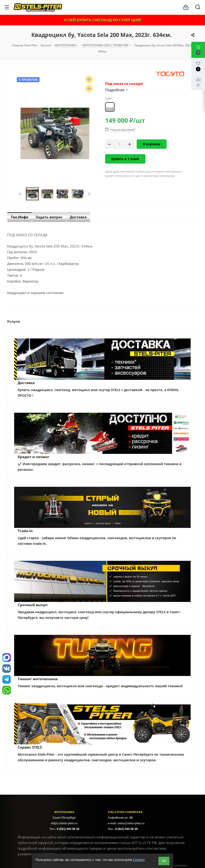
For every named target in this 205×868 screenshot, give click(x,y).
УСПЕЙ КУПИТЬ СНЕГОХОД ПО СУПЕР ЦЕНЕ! (103, 20)
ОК (164, 861)
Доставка (26, 383)
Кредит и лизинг (33, 457)
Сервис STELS (30, 747)
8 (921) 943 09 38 (68, 829)
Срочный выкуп (33, 605)
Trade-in (25, 531)
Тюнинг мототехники (38, 679)
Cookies (139, 860)
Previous (20, 194)
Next (89, 194)
